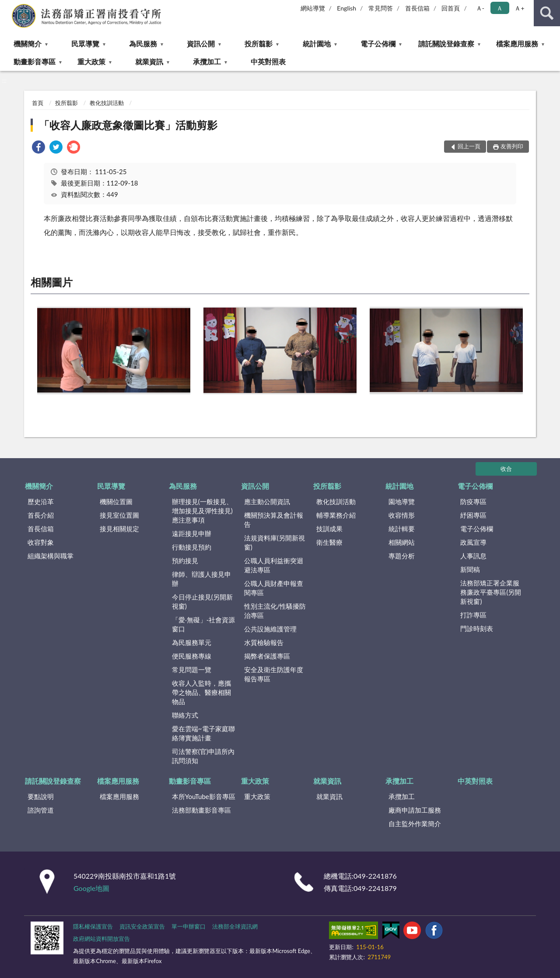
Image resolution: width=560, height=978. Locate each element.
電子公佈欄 (378, 44)
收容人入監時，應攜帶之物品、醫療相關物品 (201, 692)
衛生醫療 (329, 542)
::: (7, 7)
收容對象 (41, 542)
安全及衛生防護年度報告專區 (274, 674)
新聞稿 (470, 569)
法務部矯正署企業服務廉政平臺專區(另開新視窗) (491, 592)
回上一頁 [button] (469, 146)
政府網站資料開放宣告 (101, 939)
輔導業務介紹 (336, 515)
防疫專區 (473, 501)
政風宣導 (473, 542)
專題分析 (402, 556)
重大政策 (91, 61)
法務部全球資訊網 (235, 926)
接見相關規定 (119, 529)
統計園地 (317, 44)
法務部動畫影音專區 (201, 810)
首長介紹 (41, 515)
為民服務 (143, 44)
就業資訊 (149, 61)
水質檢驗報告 (264, 642)
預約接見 (185, 561)
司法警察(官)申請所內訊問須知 (203, 756)
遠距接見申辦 (192, 533)
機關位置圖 (116, 501)
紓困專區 (473, 515)
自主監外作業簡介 (415, 824)
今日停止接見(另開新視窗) (202, 601)
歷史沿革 (41, 501)
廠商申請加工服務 (415, 810)
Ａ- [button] (480, 8)
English (346, 8)
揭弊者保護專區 (267, 656)
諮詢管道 (41, 810)
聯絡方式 (185, 715)
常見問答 (381, 8)
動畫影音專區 (35, 61)
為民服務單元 (192, 642)
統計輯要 (402, 529)
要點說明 (41, 796)
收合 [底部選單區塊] (506, 469)
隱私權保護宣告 (93, 926)
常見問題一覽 (192, 670)
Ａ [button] (500, 8)
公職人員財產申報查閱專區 (274, 588)
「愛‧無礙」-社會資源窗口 (204, 624)
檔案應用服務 (517, 44)
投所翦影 (259, 44)
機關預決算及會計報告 (274, 520)
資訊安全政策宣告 (142, 926)
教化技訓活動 (107, 103)
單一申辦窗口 (189, 926)
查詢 (547, 13)
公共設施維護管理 (270, 629)
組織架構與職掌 (51, 556)
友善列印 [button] (512, 146)
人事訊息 (473, 556)
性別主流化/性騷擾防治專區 (275, 611)
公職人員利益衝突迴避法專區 (274, 565)
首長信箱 (417, 8)
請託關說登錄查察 (446, 44)
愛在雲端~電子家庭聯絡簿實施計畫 (203, 733)
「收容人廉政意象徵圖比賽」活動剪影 (128, 125)
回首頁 (451, 8)
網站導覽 (313, 8)
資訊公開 (201, 44)
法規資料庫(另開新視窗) (275, 542)
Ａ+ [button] (519, 8)
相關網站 (402, 542)
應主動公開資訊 (267, 501)
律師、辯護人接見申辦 (201, 579)
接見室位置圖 (119, 515)
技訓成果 (329, 529)
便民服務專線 (192, 656)
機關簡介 (28, 44)
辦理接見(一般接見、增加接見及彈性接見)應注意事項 (202, 511)
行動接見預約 (192, 547)
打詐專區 (473, 615)
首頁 (38, 103)
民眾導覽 (85, 44)
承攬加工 (207, 61)
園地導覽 (402, 501)
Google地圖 (91, 888)
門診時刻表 (477, 628)
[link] (38, 148)
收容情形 (402, 515)
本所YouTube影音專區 (204, 796)
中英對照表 (268, 61)
